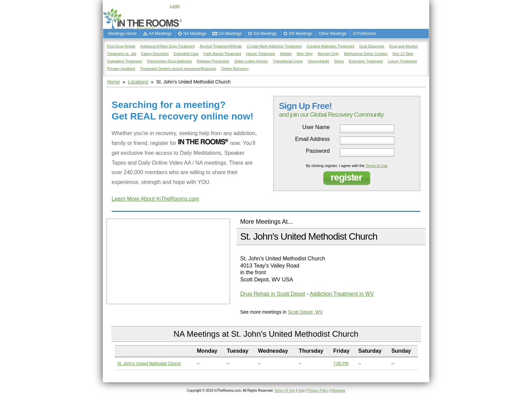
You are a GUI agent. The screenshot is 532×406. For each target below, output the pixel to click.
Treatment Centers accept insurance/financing (178, 69)
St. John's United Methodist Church (149, 364)
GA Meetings (265, 34)
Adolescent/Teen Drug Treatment (167, 46)
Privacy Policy (318, 391)
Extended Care (186, 54)
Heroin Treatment (260, 54)
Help (301, 391)
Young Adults (319, 61)
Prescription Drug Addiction (169, 61)
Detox (339, 61)
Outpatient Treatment (124, 61)
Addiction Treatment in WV (342, 294)
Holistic (286, 54)
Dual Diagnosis (372, 46)
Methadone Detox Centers (366, 54)
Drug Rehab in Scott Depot (273, 294)
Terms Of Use (284, 391)
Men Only (305, 54)
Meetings (338, 391)
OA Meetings (230, 34)
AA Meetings (160, 34)
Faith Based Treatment (222, 54)
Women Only (328, 54)
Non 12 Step (403, 54)
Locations (138, 82)
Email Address (312, 139)
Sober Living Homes (251, 61)
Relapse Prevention (213, 61)
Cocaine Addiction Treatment (331, 46)
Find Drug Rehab (121, 46)
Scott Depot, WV (305, 312)
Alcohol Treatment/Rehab (221, 46)
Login (175, 6)
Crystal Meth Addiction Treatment (274, 46)
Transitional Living (288, 61)
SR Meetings (300, 34)
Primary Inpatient (121, 69)
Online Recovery (235, 69)
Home (113, 82)
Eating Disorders (155, 54)
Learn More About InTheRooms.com (155, 199)
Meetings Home (122, 34)
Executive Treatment (366, 61)
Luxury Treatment (402, 61)
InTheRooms (365, 34)
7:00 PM (341, 364)
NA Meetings (195, 34)
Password (318, 151)
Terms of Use (376, 166)
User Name (316, 127)
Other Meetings (333, 34)
